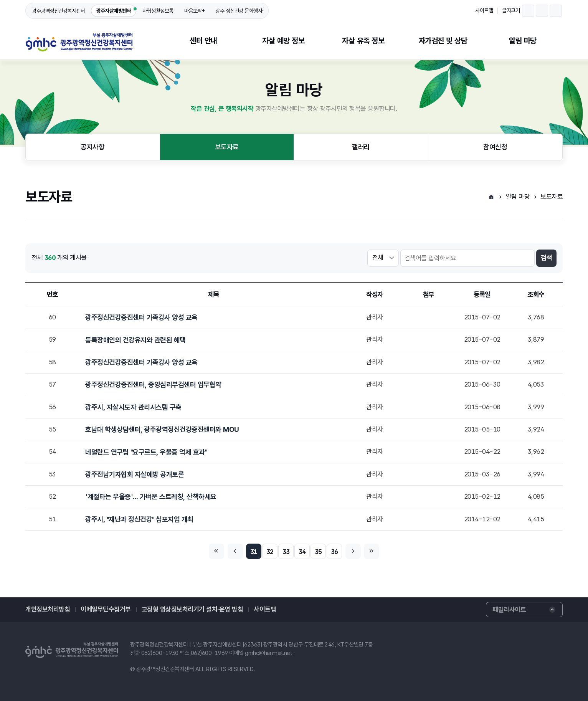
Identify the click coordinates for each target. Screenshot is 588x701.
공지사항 (92, 147)
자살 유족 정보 (363, 41)
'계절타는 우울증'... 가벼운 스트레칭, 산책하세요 (151, 497)
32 (270, 552)
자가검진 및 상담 (443, 41)
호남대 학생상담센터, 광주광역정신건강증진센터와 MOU (162, 429)
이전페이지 (235, 551)
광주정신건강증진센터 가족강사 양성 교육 (141, 317)
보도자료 (227, 147)
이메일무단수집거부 (106, 609)
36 (334, 552)
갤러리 (361, 147)
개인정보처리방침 (48, 609)
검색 (546, 258)
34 (302, 552)
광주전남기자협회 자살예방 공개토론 (135, 474)
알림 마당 (523, 41)
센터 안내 (203, 41)
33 (286, 552)
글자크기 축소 (528, 11)
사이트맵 (484, 10)
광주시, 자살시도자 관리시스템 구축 (133, 407)
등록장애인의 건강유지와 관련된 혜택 (135, 340)
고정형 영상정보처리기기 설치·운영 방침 (192, 609)
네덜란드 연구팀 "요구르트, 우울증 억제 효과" (146, 452)
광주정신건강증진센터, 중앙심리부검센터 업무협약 (153, 384)
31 (254, 552)
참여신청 (495, 147)
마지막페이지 (372, 551)
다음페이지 (353, 551)
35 (318, 552)
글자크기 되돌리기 (542, 11)
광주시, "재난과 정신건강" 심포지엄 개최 (139, 519)
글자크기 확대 (556, 11)
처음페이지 (216, 551)
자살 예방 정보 (283, 41)
